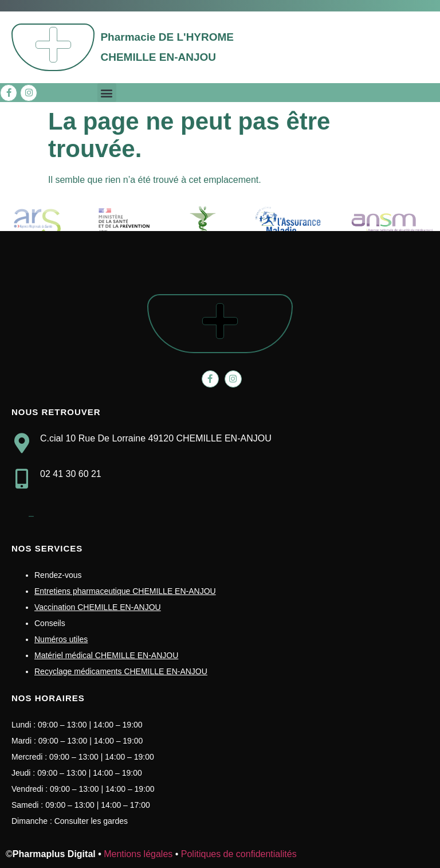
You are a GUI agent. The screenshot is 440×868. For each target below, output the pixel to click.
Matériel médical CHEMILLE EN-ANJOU (106, 655)
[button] (107, 93)
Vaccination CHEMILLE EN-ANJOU (98, 607)
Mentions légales (138, 854)
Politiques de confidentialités (239, 854)
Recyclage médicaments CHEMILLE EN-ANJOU (121, 671)
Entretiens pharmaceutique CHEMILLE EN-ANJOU (125, 591)
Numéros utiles (61, 639)
